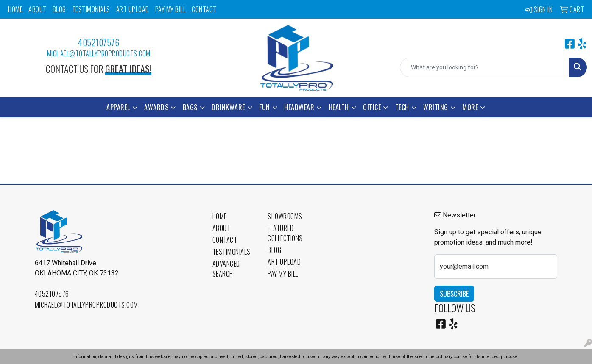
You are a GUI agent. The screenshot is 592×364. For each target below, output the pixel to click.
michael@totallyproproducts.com (99, 53)
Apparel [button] (118, 107)
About (38, 9)
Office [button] (372, 107)
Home (15, 9)
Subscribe (454, 294)
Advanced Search (226, 269)
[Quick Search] (484, 67)
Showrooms (285, 216)
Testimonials (91, 9)
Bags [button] (190, 107)
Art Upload (133, 9)
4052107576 (99, 42)
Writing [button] (436, 107)
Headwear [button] (299, 107)
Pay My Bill (171, 9)
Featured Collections (285, 233)
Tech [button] (402, 107)
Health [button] (339, 107)
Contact (204, 9)
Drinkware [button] (228, 107)
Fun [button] (265, 107)
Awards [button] (156, 107)
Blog (59, 9)
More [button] (470, 107)
